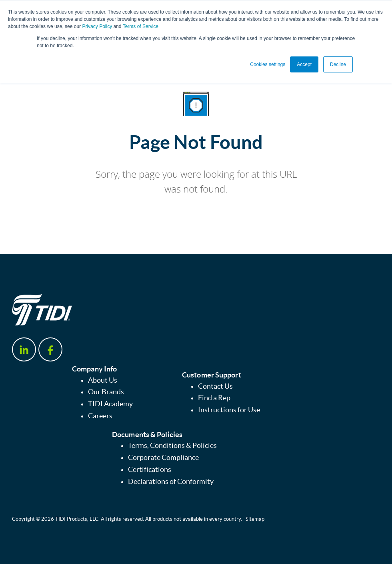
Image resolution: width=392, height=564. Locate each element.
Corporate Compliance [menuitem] (163, 458)
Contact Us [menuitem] (215, 386)
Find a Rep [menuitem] (214, 398)
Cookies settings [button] (268, 64)
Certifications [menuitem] (150, 470)
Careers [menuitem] (100, 416)
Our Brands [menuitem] (106, 392)
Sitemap (255, 519)
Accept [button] (304, 64)
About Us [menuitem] (103, 380)
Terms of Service (141, 26)
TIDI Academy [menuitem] (110, 404)
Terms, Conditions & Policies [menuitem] (172, 446)
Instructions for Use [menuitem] (229, 410)
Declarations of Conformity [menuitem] (171, 482)
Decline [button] (338, 64)
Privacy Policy (97, 26)
